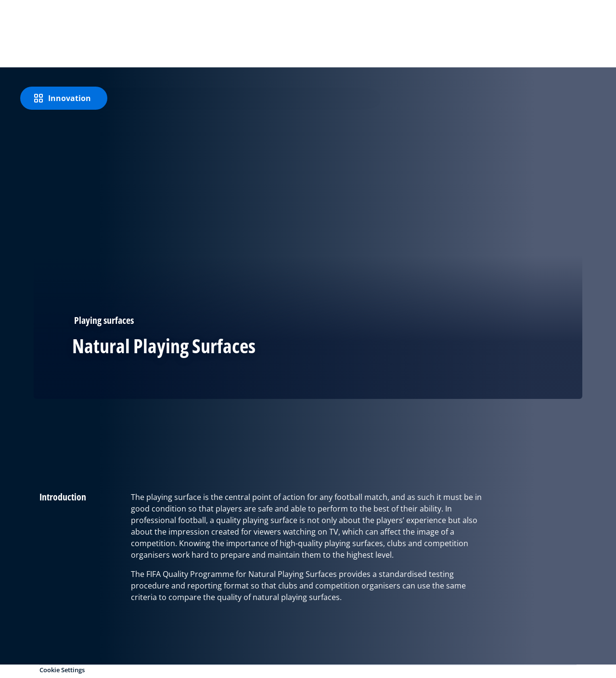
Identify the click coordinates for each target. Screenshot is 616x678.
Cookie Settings (62, 670)
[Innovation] (64, 98)
